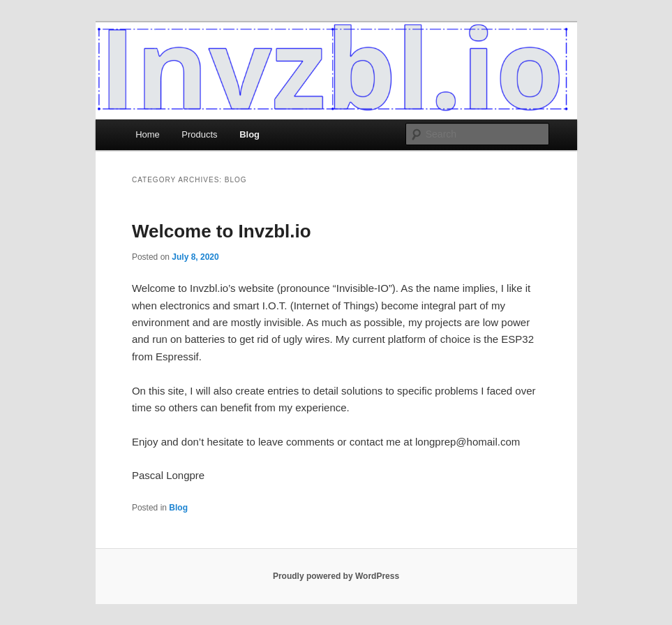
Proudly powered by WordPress (336, 576)
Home (148, 134)
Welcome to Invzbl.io (222, 231)
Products (199, 134)
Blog (249, 134)
